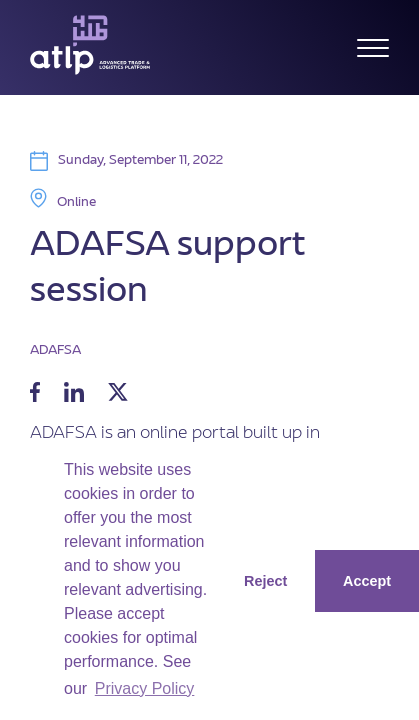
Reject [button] (265, 581)
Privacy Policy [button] (145, 688)
